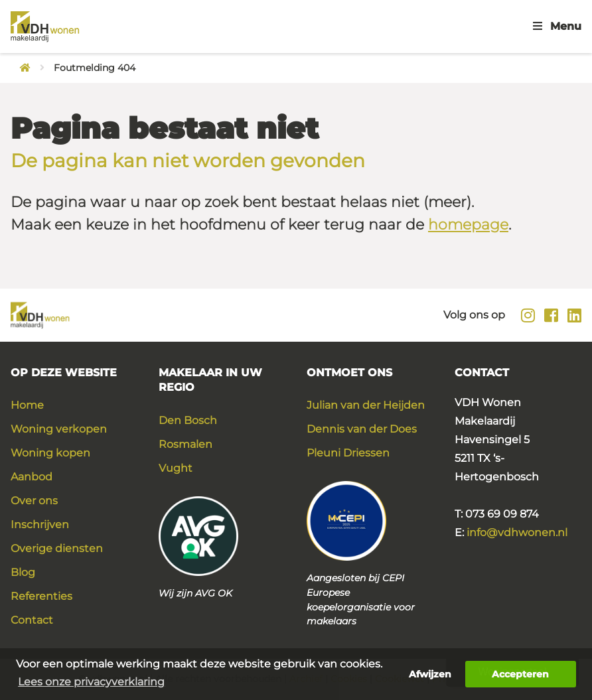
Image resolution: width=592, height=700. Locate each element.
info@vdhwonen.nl (517, 532)
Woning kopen (50, 453)
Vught (176, 468)
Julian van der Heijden (366, 405)
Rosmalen (185, 444)
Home (27, 405)
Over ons (34, 501)
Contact (32, 620)
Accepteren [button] (520, 674)
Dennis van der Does (362, 429)
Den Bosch (188, 420)
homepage (468, 225)
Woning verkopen (59, 429)
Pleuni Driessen (348, 453)
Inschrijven (40, 525)
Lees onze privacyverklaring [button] (91, 682)
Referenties (41, 596)
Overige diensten (57, 548)
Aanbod (32, 477)
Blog (23, 572)
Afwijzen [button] (430, 674)
